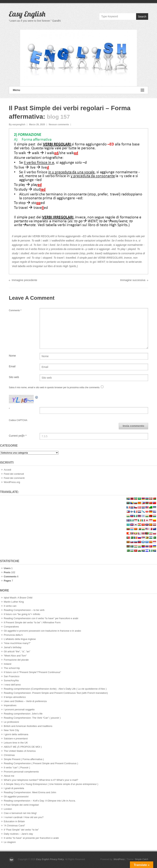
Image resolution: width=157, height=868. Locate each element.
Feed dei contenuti (14, 474)
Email (12, 366)
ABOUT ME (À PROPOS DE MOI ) (23, 747)
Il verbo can (10, 606)
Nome (12, 356)
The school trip (12, 668)
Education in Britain (14, 821)
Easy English (27, 14)
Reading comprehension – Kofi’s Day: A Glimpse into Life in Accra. (40, 801)
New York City (11, 730)
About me (9, 776)
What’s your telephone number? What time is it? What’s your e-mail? (41, 780)
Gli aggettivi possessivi (16, 797)
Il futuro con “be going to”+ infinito (22, 614)
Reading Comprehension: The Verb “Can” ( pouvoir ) (32, 718)
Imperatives (10, 705)
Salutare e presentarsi (16, 738)
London (8, 809)
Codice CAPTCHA (18, 420)
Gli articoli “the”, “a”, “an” (17, 651)
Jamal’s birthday (13, 647)
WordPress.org (12, 482)
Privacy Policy (57, 859)
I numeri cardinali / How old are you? (24, 817)
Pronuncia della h (13, 635)
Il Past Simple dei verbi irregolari (21, 805)
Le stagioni (10, 842)
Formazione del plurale (16, 660)
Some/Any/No (11, 680)
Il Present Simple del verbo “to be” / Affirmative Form (32, 622)
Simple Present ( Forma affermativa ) (24, 759)
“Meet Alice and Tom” (15, 656)
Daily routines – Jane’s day (18, 834)
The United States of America (20, 751)
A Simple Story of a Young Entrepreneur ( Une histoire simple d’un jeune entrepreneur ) (51, 784)
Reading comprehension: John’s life (23, 714)
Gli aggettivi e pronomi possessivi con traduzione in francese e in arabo (42, 631)
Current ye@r (18, 436)
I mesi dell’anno (12, 685)
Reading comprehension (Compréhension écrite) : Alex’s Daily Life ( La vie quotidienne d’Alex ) (55, 689)
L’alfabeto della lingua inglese (20, 639)
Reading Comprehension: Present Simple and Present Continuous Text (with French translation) (56, 693)
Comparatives (11, 627)
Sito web (14, 377)
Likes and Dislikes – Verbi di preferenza (25, 701)
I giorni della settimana (16, 734)
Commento (15, 310)
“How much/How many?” (17, 643)
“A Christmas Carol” (14, 826)
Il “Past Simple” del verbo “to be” (21, 830)
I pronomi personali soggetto (19, 709)
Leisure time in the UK (16, 743)
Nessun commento (59, 125)
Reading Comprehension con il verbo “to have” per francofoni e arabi (41, 618)
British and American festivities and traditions (28, 726)
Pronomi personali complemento (21, 772)
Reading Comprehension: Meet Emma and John (30, 792)
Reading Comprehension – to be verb (24, 610)
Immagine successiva (133, 280)
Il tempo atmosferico (15, 697)
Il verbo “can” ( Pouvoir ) (17, 768)
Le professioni (11, 722)
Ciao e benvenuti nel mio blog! (20, 813)
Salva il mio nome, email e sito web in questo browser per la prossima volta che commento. (54, 387)
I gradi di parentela (14, 788)
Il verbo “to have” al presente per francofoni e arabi (31, 838)
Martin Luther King (14, 602)
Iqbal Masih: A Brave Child (18, 598)
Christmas (9, 755)
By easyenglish (17, 125)
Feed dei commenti (14, 478)
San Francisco (12, 676)
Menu (78, 90)
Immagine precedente (24, 280)
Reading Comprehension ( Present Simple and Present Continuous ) (41, 763)
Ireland (8, 664)
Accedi (7, 470)
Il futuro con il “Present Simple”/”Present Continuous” (32, 672)
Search (142, 17)
